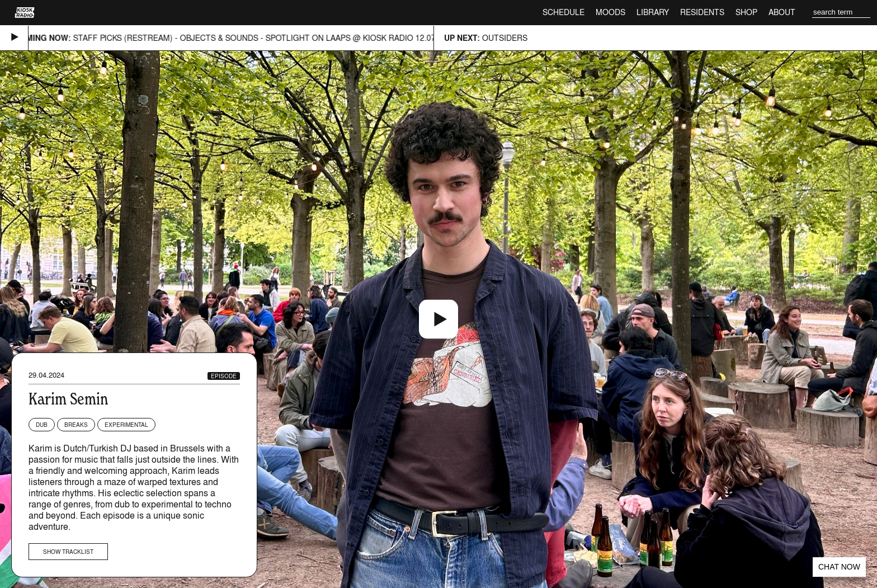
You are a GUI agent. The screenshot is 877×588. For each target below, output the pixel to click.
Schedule (564, 12)
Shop (746, 12)
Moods (610, 12)
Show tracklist (68, 552)
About (782, 12)
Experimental (126, 425)
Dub (42, 425)
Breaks (76, 425)
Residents (702, 12)
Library (653, 12)
